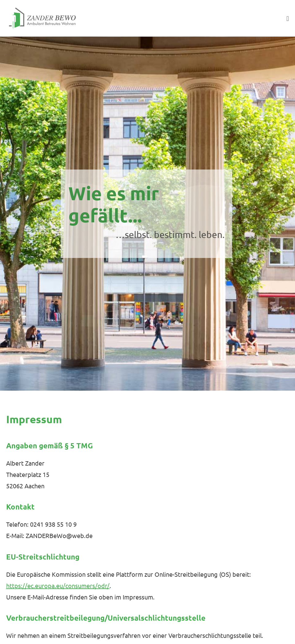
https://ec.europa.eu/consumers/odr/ (58, 585)
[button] (191, 18)
